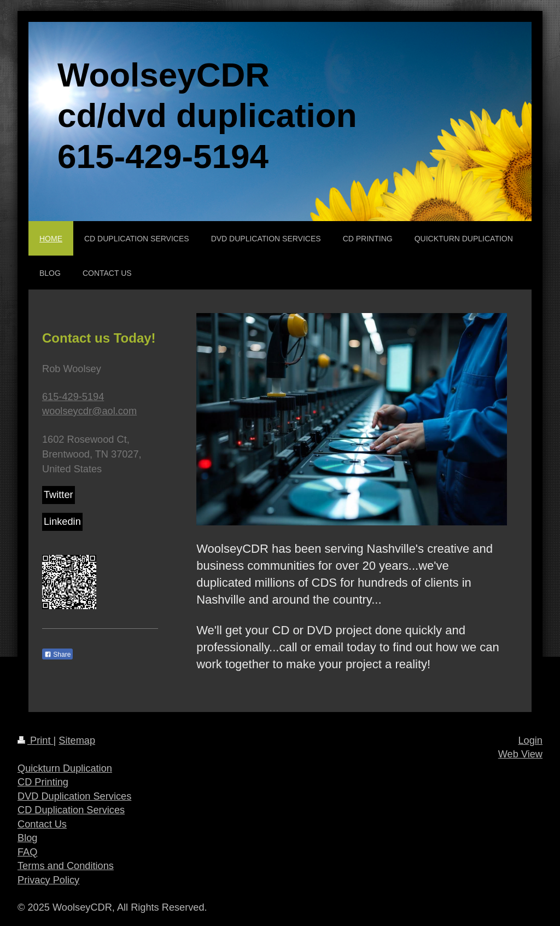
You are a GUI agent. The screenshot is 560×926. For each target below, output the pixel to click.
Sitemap (77, 740)
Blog (27, 838)
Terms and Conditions (66, 866)
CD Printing (43, 782)
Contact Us (42, 824)
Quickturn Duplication (65, 768)
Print (36, 740)
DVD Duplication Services (74, 796)
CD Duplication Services (71, 810)
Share (57, 655)
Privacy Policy (48, 880)
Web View (520, 754)
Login (530, 740)
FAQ (27, 852)
